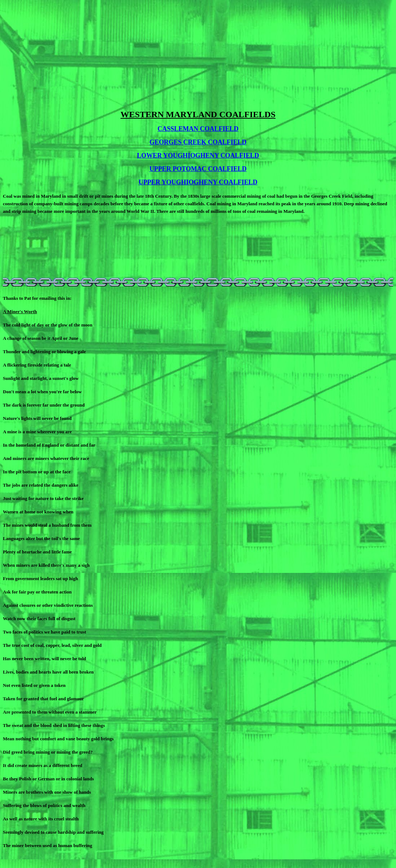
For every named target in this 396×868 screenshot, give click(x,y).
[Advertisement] (198, 53)
